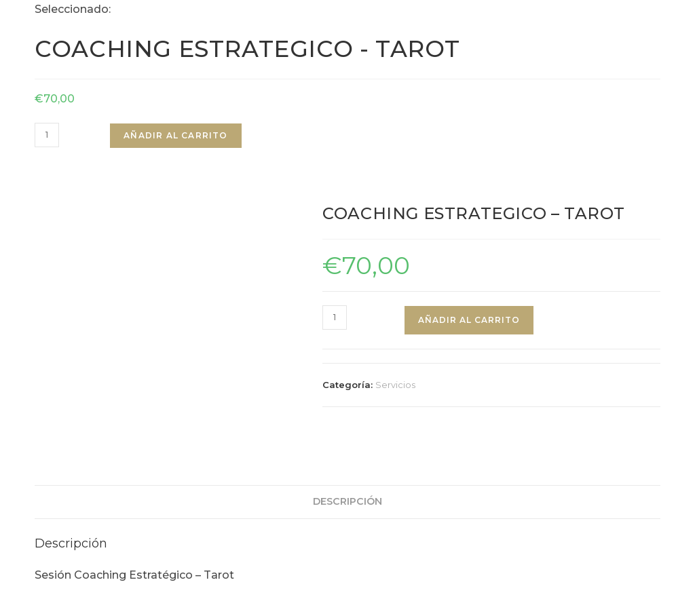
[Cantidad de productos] (47, 135)
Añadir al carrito (175, 135)
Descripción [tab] (347, 482)
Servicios (395, 385)
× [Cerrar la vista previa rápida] (3, 605)
